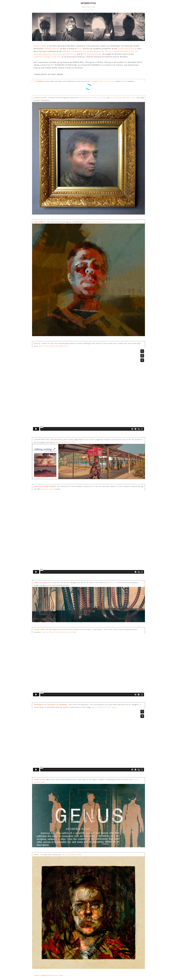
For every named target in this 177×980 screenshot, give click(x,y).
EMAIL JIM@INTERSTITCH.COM (49, 975)
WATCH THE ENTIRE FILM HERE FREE (53, 346)
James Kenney (40, 46)
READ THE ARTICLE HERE (65, 442)
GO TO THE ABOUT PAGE (72, 855)
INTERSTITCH (88, 3)
